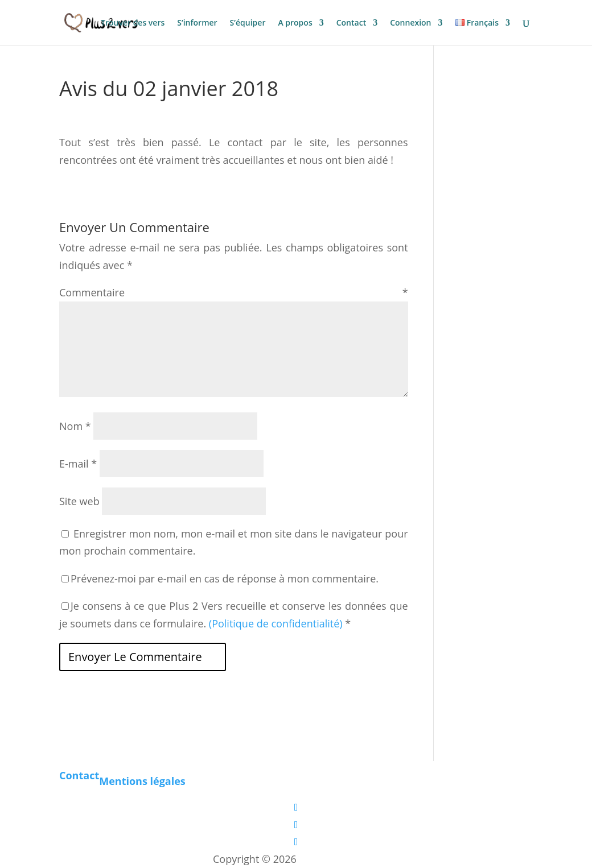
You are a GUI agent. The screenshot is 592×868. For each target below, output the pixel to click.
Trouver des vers (133, 23)
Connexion (410, 23)
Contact (351, 23)
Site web (79, 501)
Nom (75, 426)
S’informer (197, 23)
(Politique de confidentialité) (276, 623)
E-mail (78, 464)
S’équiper (248, 23)
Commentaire (234, 292)
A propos (295, 23)
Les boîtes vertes (339, 859)
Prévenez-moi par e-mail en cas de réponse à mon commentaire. (220, 578)
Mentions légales (142, 781)
